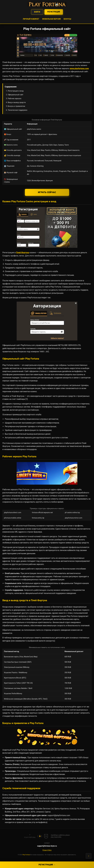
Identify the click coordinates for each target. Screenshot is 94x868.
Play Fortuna (26, 855)
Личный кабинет (31, 19)
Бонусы (67, 19)
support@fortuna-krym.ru (47, 846)
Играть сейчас (47, 192)
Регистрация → (47, 865)
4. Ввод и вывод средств (16, 102)
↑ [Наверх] (89, 856)
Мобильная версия (51, 19)
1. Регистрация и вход (15, 91)
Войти (37, 12)
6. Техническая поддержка (17, 110)
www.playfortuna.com (79, 68)
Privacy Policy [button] (47, 850)
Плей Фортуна (23, 253)
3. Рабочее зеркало (14, 99)
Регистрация (54, 12)
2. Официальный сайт (15, 95)
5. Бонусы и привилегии (15, 106)
